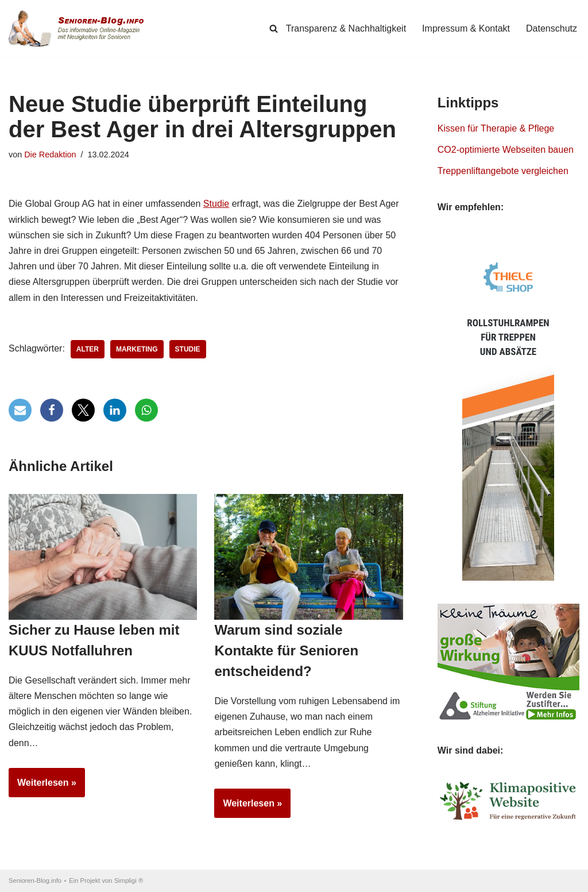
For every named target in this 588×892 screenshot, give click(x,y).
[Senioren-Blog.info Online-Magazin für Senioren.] (80, 28)
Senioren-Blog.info (35, 881)
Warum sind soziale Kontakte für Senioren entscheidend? (286, 650)
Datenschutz (552, 28)
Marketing (137, 349)
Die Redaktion (50, 155)
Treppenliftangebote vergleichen (503, 171)
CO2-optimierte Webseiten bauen (506, 150)
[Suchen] (274, 28)
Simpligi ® (129, 881)
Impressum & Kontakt (466, 28)
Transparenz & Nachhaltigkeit (346, 28)
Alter (88, 349)
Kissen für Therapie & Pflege (496, 128)
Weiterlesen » (42, 786)
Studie (216, 204)
